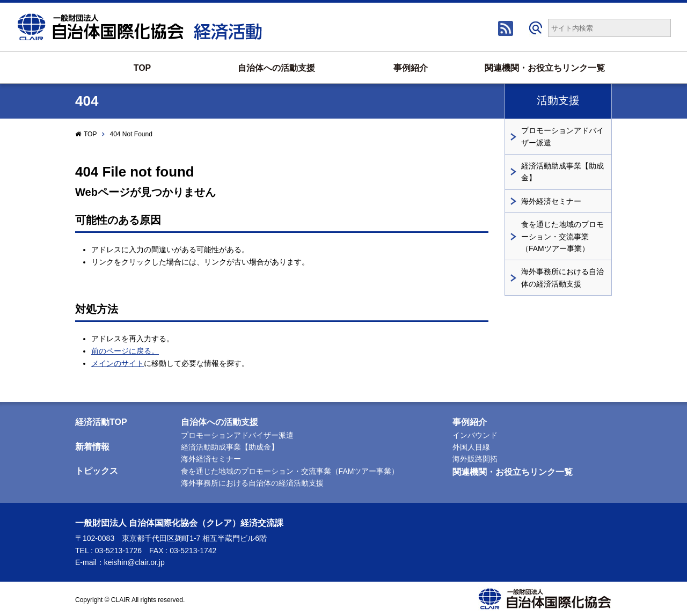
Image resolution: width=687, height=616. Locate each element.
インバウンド (475, 435)
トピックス (97, 471)
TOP (142, 68)
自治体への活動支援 (276, 68)
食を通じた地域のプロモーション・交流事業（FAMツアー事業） (562, 236)
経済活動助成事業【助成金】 (562, 172)
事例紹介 (411, 68)
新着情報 (92, 447)
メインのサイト (118, 363)
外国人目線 (471, 447)
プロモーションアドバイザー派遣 (562, 136)
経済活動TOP (101, 422)
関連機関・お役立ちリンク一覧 (545, 68)
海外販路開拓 (475, 459)
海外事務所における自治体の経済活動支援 (562, 277)
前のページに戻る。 (125, 351)
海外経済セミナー (551, 201)
